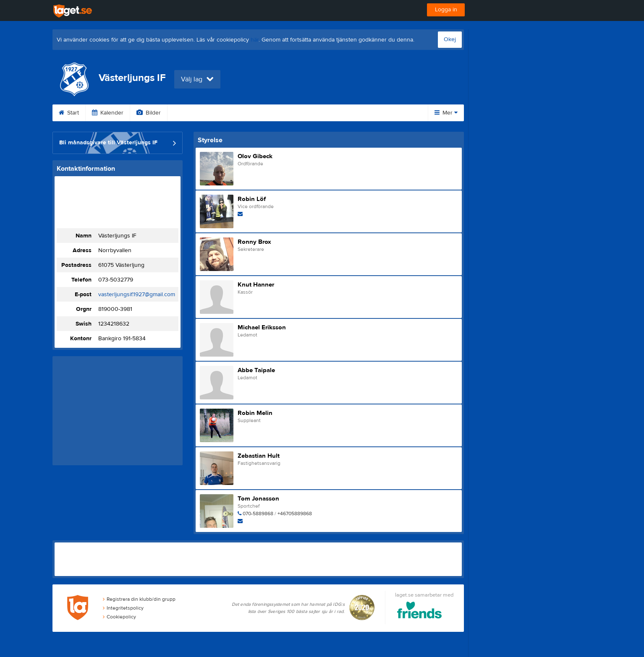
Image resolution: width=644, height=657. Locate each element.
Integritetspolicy (123, 608)
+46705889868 (295, 514)
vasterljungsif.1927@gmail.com (137, 295)
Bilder (149, 113)
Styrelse (370, 113)
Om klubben (323, 113)
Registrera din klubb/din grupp (139, 599)
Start (69, 113)
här (255, 40)
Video (186, 113)
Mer (446, 113)
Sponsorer (272, 113)
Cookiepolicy (119, 617)
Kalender (108, 113)
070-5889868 (258, 514)
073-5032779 (116, 280)
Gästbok (226, 113)
